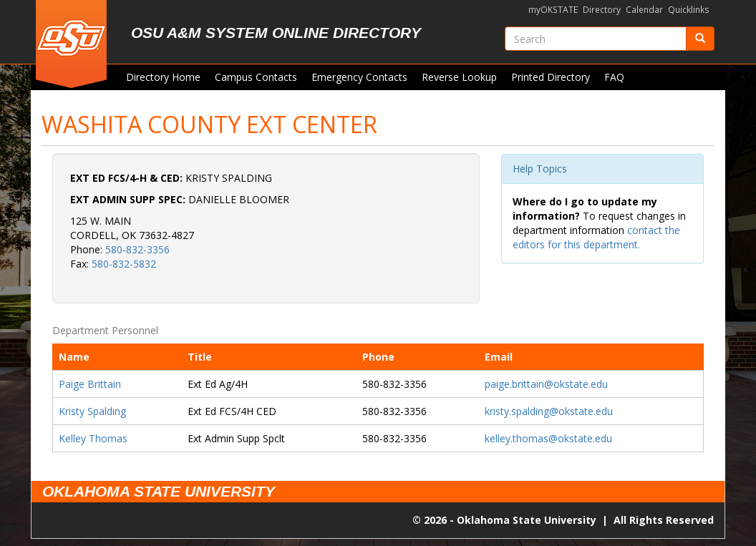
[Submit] (700, 39)
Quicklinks (689, 10)
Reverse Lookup (459, 77)
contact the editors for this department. (596, 237)
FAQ (614, 77)
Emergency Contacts (359, 77)
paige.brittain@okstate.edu (546, 384)
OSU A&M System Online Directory (276, 33)
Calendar (644, 10)
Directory (602, 10)
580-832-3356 (137, 249)
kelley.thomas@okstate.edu (548, 438)
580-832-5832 (124, 264)
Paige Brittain (90, 384)
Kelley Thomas (93, 438)
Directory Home (163, 77)
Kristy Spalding (92, 411)
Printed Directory (551, 77)
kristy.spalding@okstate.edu (549, 411)
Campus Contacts (256, 77)
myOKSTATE (553, 10)
